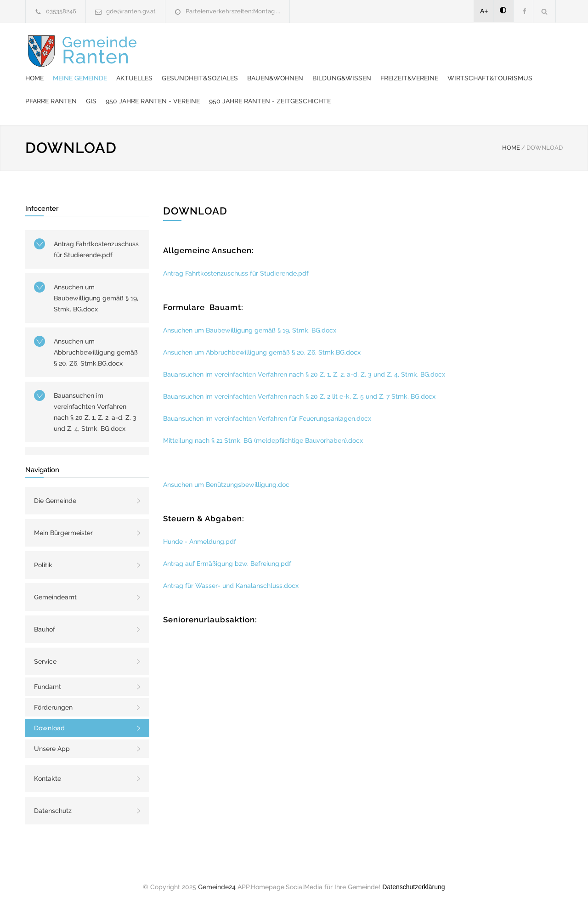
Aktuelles (304, 46)
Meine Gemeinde (250, 46)
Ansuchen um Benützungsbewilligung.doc (226, 475)
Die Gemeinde (55, 491)
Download (49, 719)
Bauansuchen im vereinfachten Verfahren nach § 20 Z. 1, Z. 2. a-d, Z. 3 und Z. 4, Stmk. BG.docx (95, 403)
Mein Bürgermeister (63, 524)
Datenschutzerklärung (413, 878)
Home (204, 46)
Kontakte (48, 769)
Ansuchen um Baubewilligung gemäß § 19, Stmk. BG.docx (96, 289)
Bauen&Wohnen (445, 46)
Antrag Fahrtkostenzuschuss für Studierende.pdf (96, 240)
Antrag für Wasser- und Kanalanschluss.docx (231, 576)
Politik (43, 556)
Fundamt (48, 677)
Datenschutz (53, 801)
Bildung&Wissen (512, 46)
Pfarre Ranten (382, 69)
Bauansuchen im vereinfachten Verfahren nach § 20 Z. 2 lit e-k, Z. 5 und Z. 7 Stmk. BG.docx (299, 387)
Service (45, 652)
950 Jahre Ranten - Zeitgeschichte (256, 92)
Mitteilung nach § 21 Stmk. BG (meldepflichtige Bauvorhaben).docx (263, 431)
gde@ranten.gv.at (131, 11)
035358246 (61, 11)
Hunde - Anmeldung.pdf (200, 532)
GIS (422, 69)
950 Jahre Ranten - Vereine (484, 69)
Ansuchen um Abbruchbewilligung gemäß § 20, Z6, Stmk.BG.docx (96, 343)
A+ (484, 11)
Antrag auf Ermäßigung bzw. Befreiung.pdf (227, 554)
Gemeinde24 (217, 878)
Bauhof (45, 620)
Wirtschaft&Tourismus (305, 69)
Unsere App (52, 739)
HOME (511, 138)
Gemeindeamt (55, 588)
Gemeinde (100, 68)
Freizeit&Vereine (224, 69)
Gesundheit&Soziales (370, 46)
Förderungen (53, 698)
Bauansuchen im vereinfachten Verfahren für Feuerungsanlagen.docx (267, 409)
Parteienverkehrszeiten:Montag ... (233, 11)
